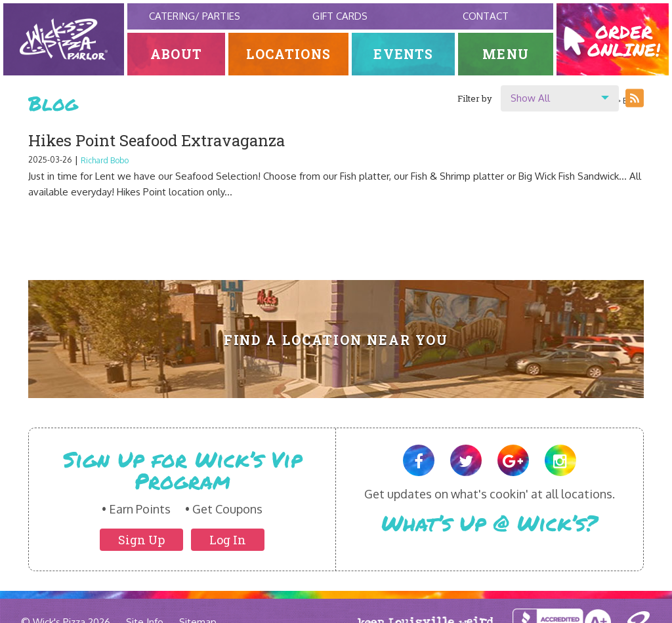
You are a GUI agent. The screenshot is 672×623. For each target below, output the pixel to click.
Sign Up (141, 540)
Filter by (475, 98)
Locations (288, 54)
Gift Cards (340, 16)
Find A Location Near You (336, 340)
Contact (486, 16)
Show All (530, 98)
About (176, 54)
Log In (228, 540)
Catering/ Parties (195, 16)
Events (403, 54)
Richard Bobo (105, 160)
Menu (506, 54)
